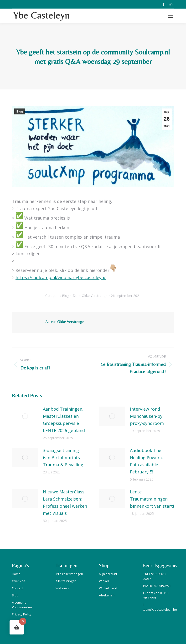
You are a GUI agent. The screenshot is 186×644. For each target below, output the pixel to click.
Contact (17, 588)
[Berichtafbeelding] (25, 416)
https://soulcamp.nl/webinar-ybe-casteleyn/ (61, 277)
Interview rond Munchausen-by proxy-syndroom (147, 416)
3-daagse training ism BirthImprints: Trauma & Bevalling (63, 457)
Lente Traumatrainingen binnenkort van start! (152, 499)
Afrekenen (107, 595)
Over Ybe (19, 581)
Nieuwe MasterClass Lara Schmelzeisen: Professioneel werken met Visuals (65, 502)
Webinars (63, 588)
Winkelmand (108, 588)
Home (16, 574)
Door (90, 296)
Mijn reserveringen (69, 574)
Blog (20, 112)
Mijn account (108, 574)
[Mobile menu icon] (171, 16)
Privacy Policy (22, 614)
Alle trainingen (66, 581)
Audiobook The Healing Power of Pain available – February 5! (147, 461)
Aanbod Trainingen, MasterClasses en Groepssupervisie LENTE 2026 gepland (64, 420)
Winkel (104, 581)
